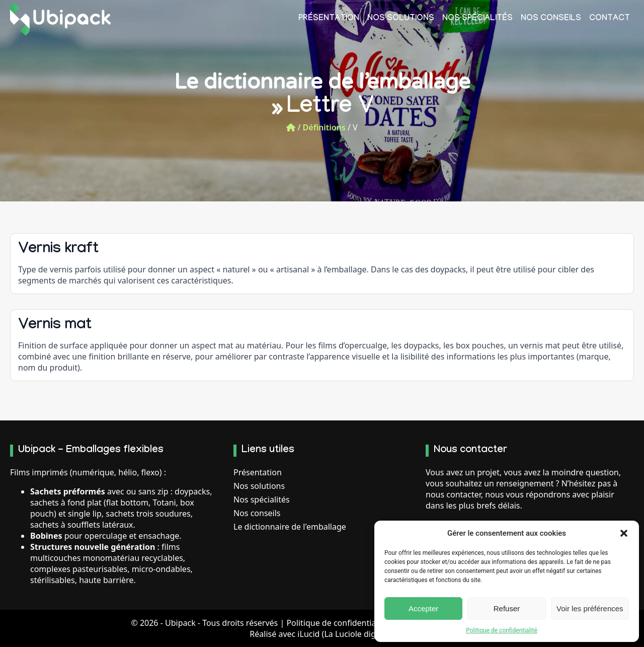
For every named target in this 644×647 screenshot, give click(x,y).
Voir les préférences (590, 608)
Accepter (423, 608)
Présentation (329, 19)
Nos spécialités (477, 19)
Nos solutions (401, 19)
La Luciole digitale (358, 634)
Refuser (507, 608)
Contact (610, 19)
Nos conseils (551, 19)
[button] (624, 533)
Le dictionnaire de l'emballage (290, 527)
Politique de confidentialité (502, 630)
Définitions (324, 127)
